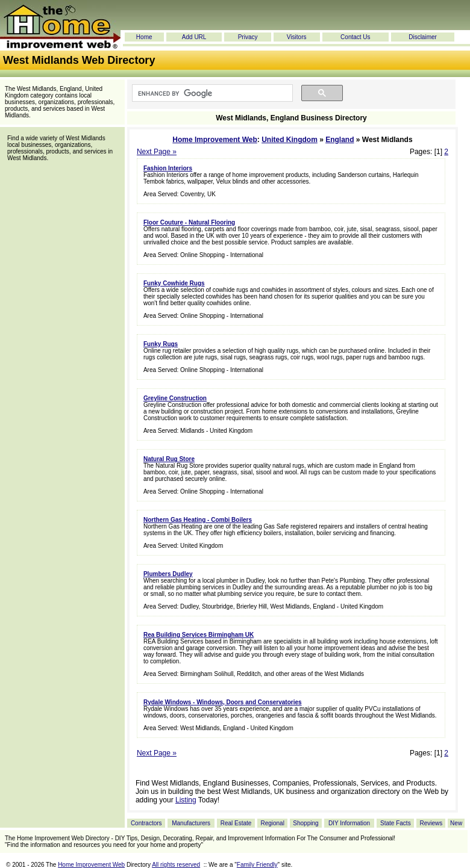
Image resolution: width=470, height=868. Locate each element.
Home (144, 37)
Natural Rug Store (169, 459)
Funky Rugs (161, 344)
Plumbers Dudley (168, 574)
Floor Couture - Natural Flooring (189, 222)
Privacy (248, 37)
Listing (186, 800)
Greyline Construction (175, 398)
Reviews (431, 823)
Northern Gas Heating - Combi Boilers (198, 520)
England (340, 140)
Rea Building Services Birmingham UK (199, 635)
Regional (272, 823)
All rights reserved (176, 865)
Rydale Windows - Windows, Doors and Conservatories (223, 702)
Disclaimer (423, 37)
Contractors (146, 823)
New (456, 823)
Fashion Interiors (168, 168)
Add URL (194, 37)
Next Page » (157, 152)
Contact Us (355, 37)
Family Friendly (257, 865)
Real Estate (236, 823)
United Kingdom (290, 140)
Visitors (297, 37)
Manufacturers (191, 823)
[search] (211, 93)
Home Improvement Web (215, 140)
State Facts (396, 823)
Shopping (305, 823)
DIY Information (349, 823)
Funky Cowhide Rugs (174, 283)
